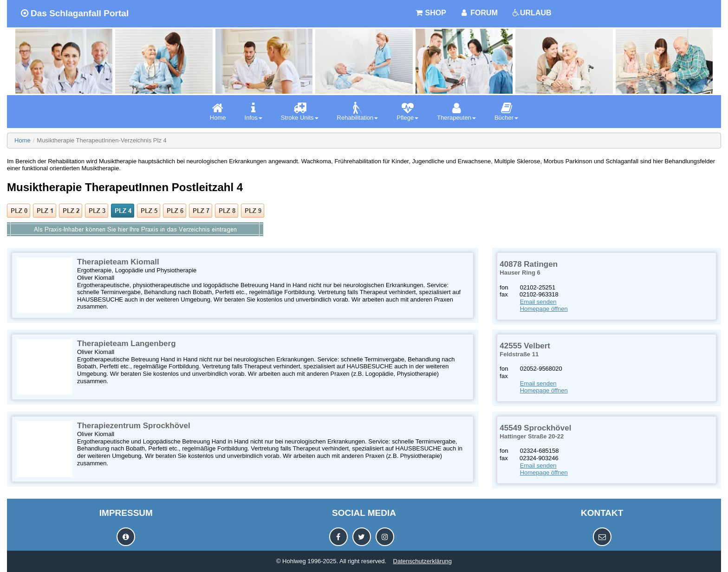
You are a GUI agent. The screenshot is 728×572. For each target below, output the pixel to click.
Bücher (506, 112)
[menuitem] (218, 112)
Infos (253, 112)
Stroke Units (300, 112)
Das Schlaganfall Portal (75, 13)
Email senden (538, 302)
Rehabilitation (358, 112)
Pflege (407, 112)
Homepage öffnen (544, 309)
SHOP (430, 13)
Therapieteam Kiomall (118, 262)
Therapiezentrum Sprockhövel (134, 426)
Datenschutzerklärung (422, 561)
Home (218, 112)
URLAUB (532, 13)
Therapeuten (456, 112)
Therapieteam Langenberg (127, 344)
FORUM (479, 13)
